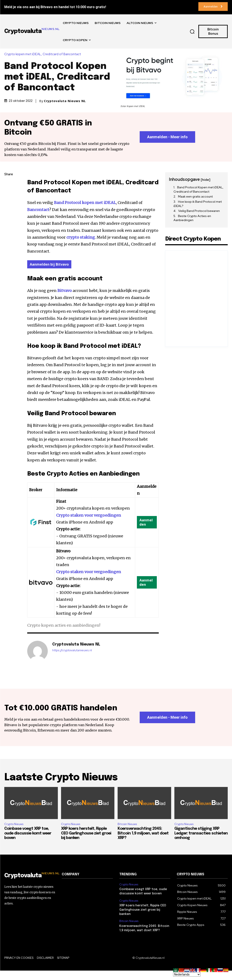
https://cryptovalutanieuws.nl (72, 651)
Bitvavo (65, 291)
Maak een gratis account (195, 197)
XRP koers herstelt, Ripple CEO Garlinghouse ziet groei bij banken (86, 843)
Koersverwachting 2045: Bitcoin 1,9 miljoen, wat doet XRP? (143, 843)
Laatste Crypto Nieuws (61, 787)
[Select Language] (187, 974)
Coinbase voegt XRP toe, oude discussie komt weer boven (28, 843)
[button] (192, 31)
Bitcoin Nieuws (127, 834)
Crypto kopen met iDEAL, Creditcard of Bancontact (44, 54)
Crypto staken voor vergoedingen (89, 515)
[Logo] (30, 885)
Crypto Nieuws (14, 834)
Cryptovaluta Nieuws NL (65, 101)
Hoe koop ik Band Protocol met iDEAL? (198, 204)
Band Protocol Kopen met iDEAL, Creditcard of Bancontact (198, 190)
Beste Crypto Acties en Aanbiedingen (192, 218)
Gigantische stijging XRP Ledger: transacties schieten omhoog (201, 843)
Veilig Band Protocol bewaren (199, 211)
